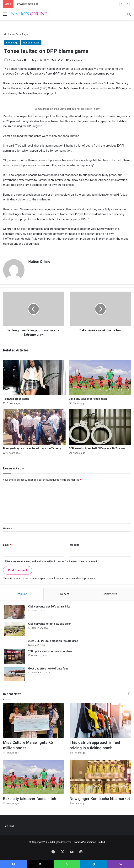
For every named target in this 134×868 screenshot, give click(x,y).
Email (7, 545)
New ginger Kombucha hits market (100, 799)
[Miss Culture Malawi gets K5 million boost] (34, 721)
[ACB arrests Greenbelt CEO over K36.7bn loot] (100, 427)
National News (31, 43)
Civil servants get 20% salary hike (49, 607)
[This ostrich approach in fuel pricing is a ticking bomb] (100, 721)
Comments (110, 594)
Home (9, 34)
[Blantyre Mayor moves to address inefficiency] (34, 427)
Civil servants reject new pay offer (50, 624)
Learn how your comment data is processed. (72, 578)
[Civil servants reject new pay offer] (15, 629)
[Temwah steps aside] (34, 377)
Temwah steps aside (27, 4)
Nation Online (16, 60)
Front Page (22, 34)
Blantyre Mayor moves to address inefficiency (32, 448)
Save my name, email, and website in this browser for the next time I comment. (52, 561)
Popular (22, 594)
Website (75, 545)
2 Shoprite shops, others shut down (51, 651)
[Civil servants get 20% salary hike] (15, 612)
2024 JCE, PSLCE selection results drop (53, 641)
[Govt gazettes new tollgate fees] (15, 674)
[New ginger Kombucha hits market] (100, 777)
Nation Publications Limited (90, 842)
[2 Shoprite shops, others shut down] (15, 657)
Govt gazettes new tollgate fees (48, 669)
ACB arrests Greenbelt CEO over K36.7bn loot (97, 448)
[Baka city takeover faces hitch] (100, 377)
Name (7, 528)
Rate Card (8, 826)
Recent (65, 594)
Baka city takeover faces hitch (88, 399)
